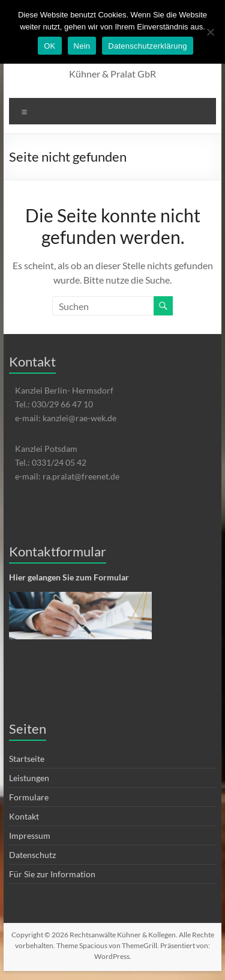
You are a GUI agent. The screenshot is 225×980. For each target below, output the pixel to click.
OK (49, 46)
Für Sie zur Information (52, 874)
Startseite (27, 759)
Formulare (29, 797)
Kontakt (24, 816)
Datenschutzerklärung (147, 46)
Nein (82, 46)
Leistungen (29, 778)
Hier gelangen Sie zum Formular (69, 577)
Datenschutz (32, 855)
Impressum (30, 835)
